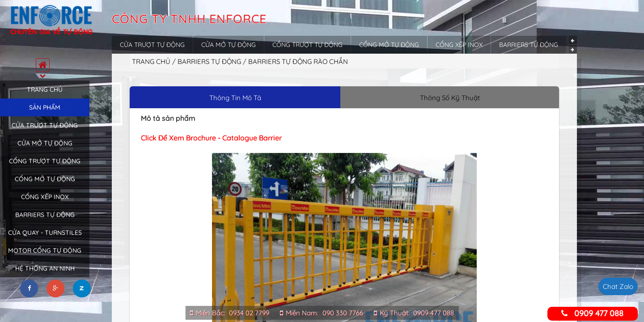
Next (573, 49)
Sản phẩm (45, 115)
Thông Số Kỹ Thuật (450, 98)
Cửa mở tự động (45, 151)
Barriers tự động (45, 222)
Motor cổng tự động (45, 258)
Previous (573, 40)
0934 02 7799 (249, 313)
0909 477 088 (434, 313)
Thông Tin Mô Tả (235, 98)
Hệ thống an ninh (45, 276)
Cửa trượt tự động (45, 133)
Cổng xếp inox (45, 204)
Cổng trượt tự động (45, 169)
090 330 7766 (343, 313)
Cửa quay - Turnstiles (45, 240)
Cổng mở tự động (45, 186)
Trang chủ (45, 97)
